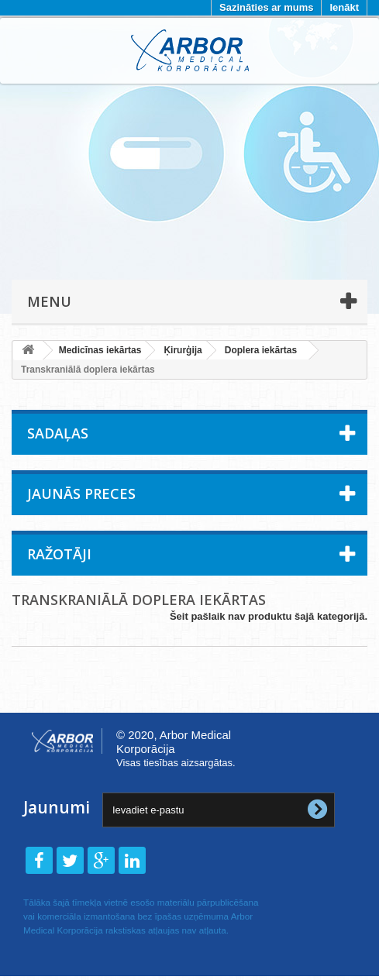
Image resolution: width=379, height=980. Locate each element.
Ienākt (344, 7)
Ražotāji (59, 554)
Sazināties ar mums (266, 7)
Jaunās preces (81, 493)
